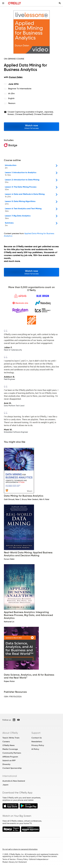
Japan (5, 785)
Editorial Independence (39, 859)
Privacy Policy (38, 745)
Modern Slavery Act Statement (15, 862)
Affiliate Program (10, 757)
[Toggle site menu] (3, 3)
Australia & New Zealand (14, 781)
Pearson (12, 103)
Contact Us (37, 738)
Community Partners (12, 753)
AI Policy (35, 749)
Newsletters (37, 742)
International (10, 776)
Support (36, 733)
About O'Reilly (10, 733)
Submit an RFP (9, 760)
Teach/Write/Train (11, 738)
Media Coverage (10, 749)
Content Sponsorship (12, 768)
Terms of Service (9, 859)
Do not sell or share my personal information (20, 849)
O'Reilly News (8, 745)
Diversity (6, 764)
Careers (6, 742)
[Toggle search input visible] (60, 3)
